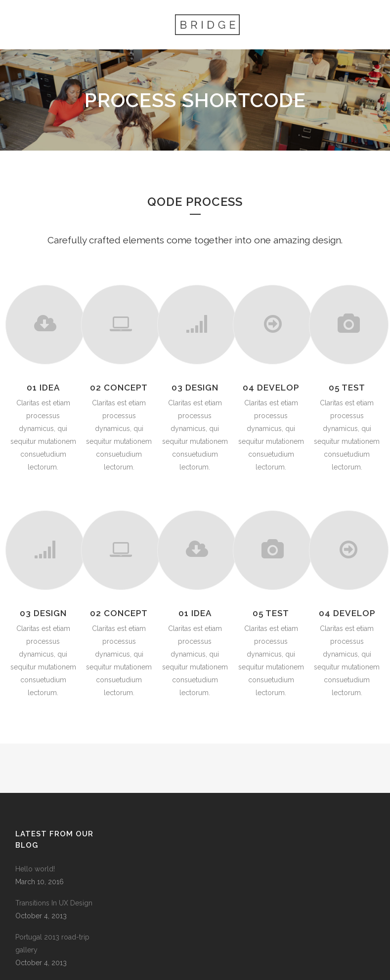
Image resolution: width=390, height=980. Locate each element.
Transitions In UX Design (54, 903)
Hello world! (35, 869)
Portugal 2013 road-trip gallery (52, 943)
